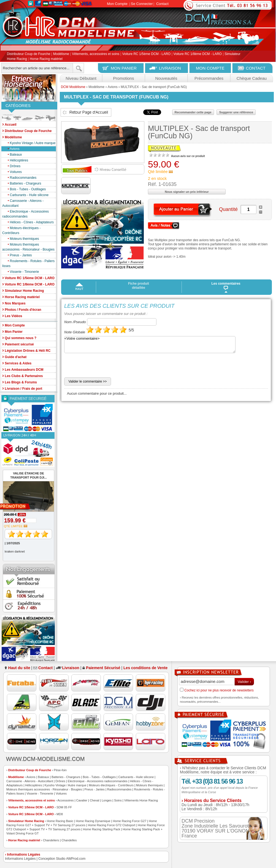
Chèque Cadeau (252, 78)
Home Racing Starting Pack (102, 829)
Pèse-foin (60, 770)
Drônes (13, 166)
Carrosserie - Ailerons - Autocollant (23, 203)
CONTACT (256, 68)
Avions (12, 149)
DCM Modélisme (73, 87)
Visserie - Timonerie (22, 272)
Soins (118, 800)
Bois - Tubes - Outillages (25, 189)
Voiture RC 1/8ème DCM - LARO (198, 54)
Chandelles (69, 840)
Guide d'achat (14, 357)
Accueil (9, 124)
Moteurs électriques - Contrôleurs (21, 230)
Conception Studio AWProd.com (62, 859)
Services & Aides (17, 363)
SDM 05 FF (64, 807)
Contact (162, 4)
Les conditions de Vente (145, 668)
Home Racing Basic (60, 821)
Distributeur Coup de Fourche (29, 54)
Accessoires (65, 800)
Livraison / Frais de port (22, 388)
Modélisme (61, 54)
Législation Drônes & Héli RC (26, 350)
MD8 (60, 814)
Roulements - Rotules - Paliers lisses (28, 263)
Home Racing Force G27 (130, 821)
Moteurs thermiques (22, 239)
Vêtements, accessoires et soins (96, 54)
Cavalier (82, 800)
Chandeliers (51, 840)
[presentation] (106, 367)
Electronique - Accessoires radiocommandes (25, 214)
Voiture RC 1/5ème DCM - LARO (146, 54)
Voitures (13, 172)
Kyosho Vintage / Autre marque (30, 143)
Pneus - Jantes (18, 255)
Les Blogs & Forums (20, 382)
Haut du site (19, 668)
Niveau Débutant (81, 78)
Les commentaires (226, 286)
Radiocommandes (21, 178)
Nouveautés (166, 78)
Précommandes (209, 78)
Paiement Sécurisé (103, 668)
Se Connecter (142, 4)
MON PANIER (124, 68)
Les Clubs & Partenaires (22, 376)
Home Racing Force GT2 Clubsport (112, 825)
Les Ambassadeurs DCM (23, 369)
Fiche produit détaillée (139, 286)
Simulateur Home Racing (26, 821)
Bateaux (13, 155)
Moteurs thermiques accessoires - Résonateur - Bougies (28, 247)
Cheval (94, 800)
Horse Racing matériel (46, 59)
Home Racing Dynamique (93, 821)
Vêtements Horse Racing (141, 800)
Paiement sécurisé (18, 344)
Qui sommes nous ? (19, 338)
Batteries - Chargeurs (23, 183)
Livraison (71, 668)
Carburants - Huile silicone (27, 195)
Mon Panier (12, 331)
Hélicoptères (17, 160)
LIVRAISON (170, 68)
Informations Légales (20, 859)
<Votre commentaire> (150, 345)
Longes (107, 800)
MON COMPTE (210, 68)
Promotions (124, 78)
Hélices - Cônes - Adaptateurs (29, 222)
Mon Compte (117, 4)
